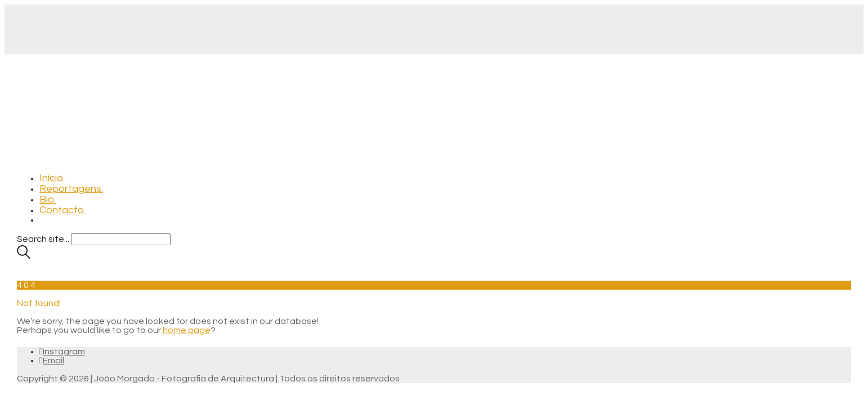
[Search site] (24, 256)
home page (187, 330)
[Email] (52, 361)
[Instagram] (62, 352)
